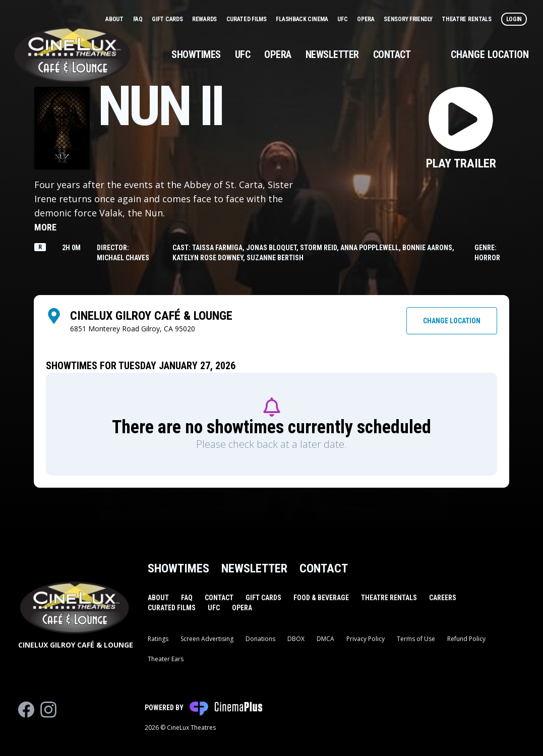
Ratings (158, 639)
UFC (343, 19)
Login (514, 19)
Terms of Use (416, 639)
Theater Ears (166, 659)
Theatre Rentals (467, 19)
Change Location (490, 54)
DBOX (296, 639)
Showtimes (196, 54)
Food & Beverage (321, 598)
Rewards (205, 19)
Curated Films (247, 19)
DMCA (325, 639)
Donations (260, 639)
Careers (443, 598)
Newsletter (332, 54)
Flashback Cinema (303, 19)
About (115, 19)
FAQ (139, 19)
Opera (366, 19)
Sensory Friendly (409, 19)
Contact (392, 54)
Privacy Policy (366, 639)
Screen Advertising (207, 639)
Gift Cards (168, 19)
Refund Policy (466, 639)
